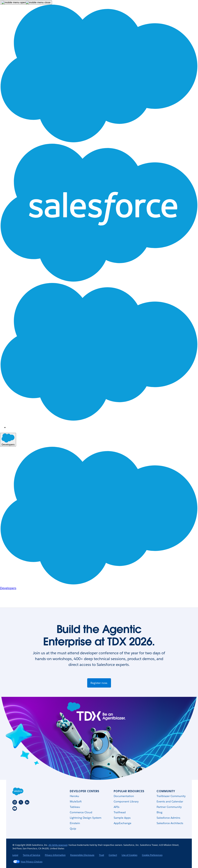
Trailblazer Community (171, 796)
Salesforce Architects (170, 823)
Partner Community (169, 807)
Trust (102, 855)
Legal (15, 855)
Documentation (124, 796)
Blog (160, 812)
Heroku (74, 796)
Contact (113, 855)
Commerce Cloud (81, 812)
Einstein (75, 823)
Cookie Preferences (152, 855)
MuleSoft (76, 801)
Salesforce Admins (168, 818)
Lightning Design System (86, 818)
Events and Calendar (170, 801)
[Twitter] (21, 802)
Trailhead (120, 812)
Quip (73, 829)
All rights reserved (58, 845)
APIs (116, 807)
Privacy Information (55, 855)
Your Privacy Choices (28, 862)
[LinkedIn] (27, 802)
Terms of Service (32, 855)
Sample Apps (122, 818)
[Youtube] (15, 808)
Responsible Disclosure (82, 855)
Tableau (75, 807)
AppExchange (122, 823)
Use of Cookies (129, 855)
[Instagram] (15, 802)
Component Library (126, 801)
